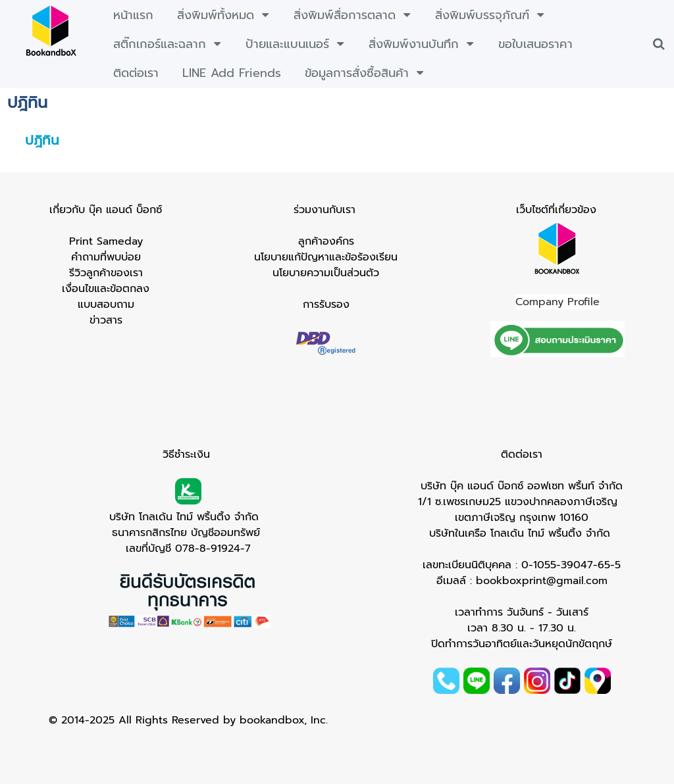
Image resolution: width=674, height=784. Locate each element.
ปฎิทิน (42, 140)
